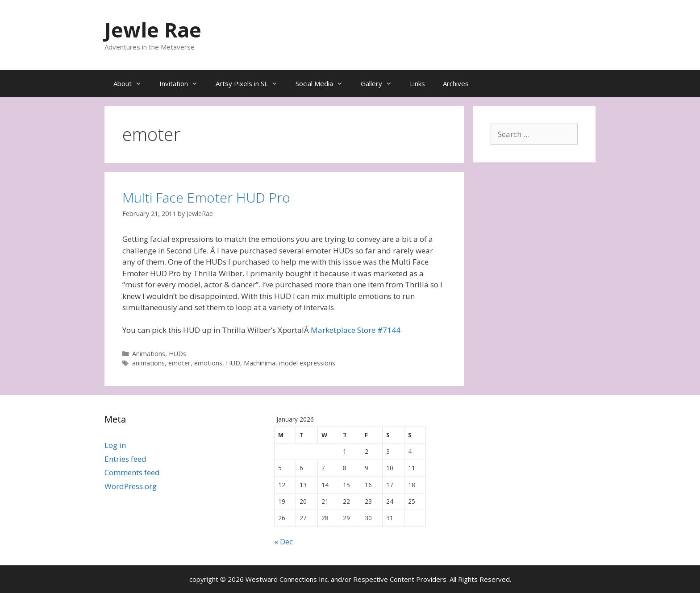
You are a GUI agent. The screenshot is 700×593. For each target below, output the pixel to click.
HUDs (177, 354)
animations (148, 363)
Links (417, 83)
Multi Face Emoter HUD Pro (206, 197)
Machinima (260, 363)
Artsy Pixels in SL (251, 83)
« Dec (283, 541)
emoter (179, 363)
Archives (456, 83)
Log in (115, 445)
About (132, 83)
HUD (233, 363)
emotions (208, 363)
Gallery (381, 83)
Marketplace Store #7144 (356, 330)
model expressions (307, 363)
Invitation (183, 83)
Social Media (324, 83)
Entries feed (125, 459)
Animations (149, 354)
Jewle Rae (153, 30)
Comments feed (132, 472)
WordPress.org (131, 486)
